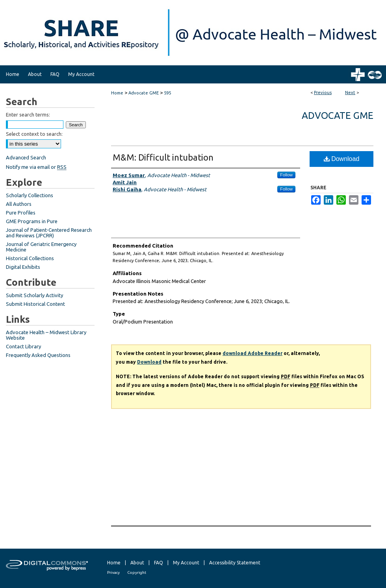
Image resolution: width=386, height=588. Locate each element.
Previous (323, 92)
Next (350, 92)
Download (342, 159)
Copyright (137, 572)
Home (117, 93)
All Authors (19, 204)
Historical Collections (30, 258)
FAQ (159, 563)
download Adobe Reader (252, 353)
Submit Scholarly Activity (34, 295)
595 (167, 93)
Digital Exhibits (23, 267)
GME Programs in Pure (32, 221)
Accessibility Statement (235, 563)
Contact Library (23, 346)
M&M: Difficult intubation (163, 157)
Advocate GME (144, 93)
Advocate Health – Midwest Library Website (46, 335)
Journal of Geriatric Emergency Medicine (41, 247)
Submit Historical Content (35, 304)
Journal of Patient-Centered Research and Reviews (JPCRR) (49, 233)
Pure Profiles (21, 213)
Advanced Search (26, 157)
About (137, 563)
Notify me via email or (36, 167)
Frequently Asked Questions (38, 355)
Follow (286, 175)
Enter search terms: (28, 115)
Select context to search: (34, 134)
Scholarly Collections (30, 195)
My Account (186, 563)
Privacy (113, 572)
